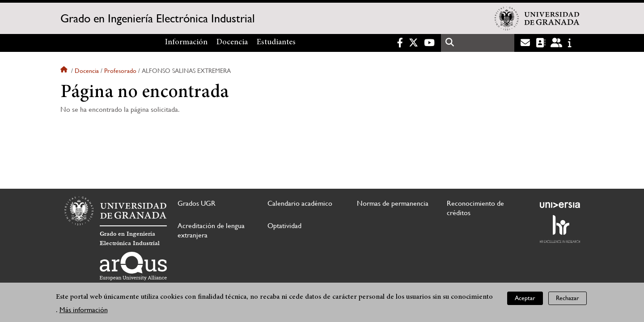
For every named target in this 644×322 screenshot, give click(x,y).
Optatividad (284, 226)
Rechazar (568, 300)
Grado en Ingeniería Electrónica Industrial (158, 18)
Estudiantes (276, 42)
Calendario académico (300, 203)
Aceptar (525, 300)
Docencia (232, 42)
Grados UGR (197, 203)
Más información (84, 311)
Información (186, 42)
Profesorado (120, 71)
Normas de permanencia (393, 203)
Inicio (65, 71)
